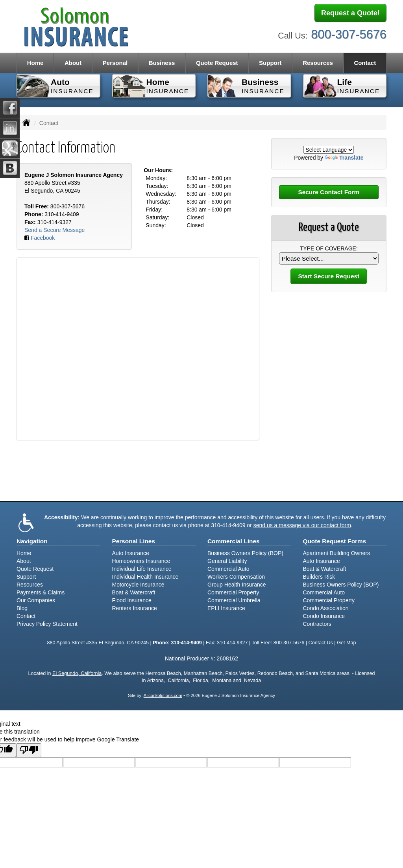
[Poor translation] (29, 750)
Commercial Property (233, 592)
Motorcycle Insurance (138, 585)
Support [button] (270, 63)
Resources (30, 585)
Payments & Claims (41, 592)
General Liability (227, 561)
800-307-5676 (349, 34)
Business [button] (162, 63)
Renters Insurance (135, 608)
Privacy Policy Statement (47, 624)
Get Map (346, 643)
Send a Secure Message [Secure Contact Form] (55, 230)
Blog (22, 608)
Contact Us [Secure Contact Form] (321, 643)
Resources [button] (318, 63)
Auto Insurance (131, 553)
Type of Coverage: (329, 248)
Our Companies (36, 600)
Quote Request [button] (217, 63)
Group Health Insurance (237, 585)
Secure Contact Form (329, 192)
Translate (344, 158)
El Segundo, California (77, 673)
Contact (365, 63)
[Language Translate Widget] (329, 150)
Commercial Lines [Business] (234, 541)
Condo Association (326, 608)
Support (26, 577)
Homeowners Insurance (141, 561)
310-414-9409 (62, 214)
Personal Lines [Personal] (134, 541)
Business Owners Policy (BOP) (245, 553)
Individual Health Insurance (145, 577)
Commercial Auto (228, 569)
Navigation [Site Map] (32, 541)
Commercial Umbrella (234, 600)
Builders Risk (319, 577)
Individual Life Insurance (142, 569)
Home (35, 63)
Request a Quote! (350, 13)
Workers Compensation (236, 577)
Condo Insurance (324, 616)
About (73, 63)
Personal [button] (115, 63)
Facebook (43, 238)
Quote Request (35, 569)
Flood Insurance (132, 600)
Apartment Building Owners (336, 553)
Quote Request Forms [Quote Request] (335, 541)
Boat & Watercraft (134, 592)
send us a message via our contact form (302, 525)
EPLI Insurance (226, 608)
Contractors (317, 624)
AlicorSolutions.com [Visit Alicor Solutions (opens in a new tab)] (163, 695)
